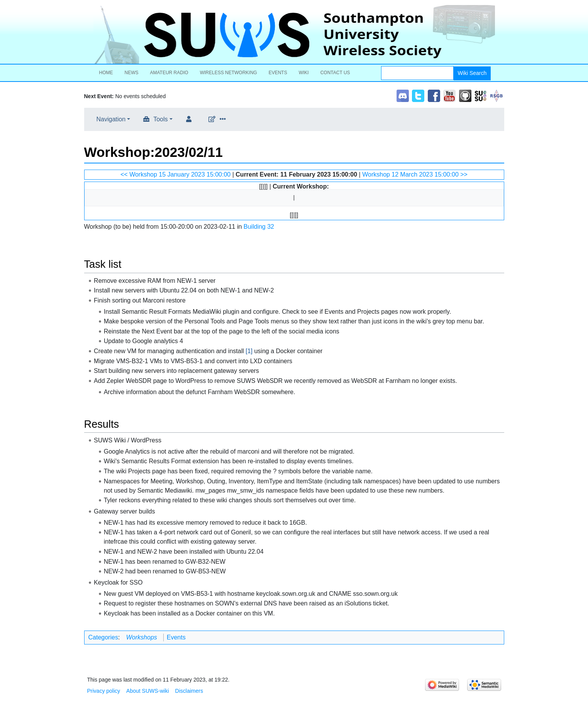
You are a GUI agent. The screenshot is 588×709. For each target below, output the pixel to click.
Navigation (111, 119)
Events (278, 73)
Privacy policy (104, 691)
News (132, 73)
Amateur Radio (169, 73)
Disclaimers (189, 691)
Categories (103, 637)
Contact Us (335, 73)
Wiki (304, 73)
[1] (249, 351)
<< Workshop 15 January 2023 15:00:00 (175, 174)
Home (106, 73)
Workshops (142, 637)
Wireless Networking (229, 73)
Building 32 (259, 227)
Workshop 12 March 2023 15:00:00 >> (415, 174)
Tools (160, 119)
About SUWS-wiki (147, 691)
